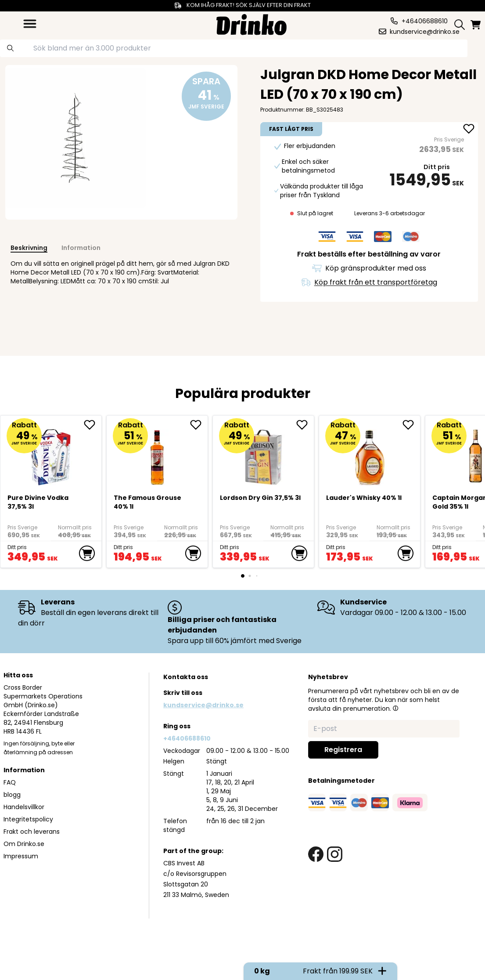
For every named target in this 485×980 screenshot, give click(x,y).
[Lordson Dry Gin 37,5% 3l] (264, 454)
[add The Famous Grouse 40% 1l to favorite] (199, 425)
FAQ (10, 782)
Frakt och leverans (32, 832)
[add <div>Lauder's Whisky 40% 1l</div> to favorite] (411, 425)
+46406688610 (187, 738)
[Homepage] (251, 24)
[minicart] (476, 25)
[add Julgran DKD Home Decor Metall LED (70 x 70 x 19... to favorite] (469, 130)
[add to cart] (87, 553)
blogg (12, 795)
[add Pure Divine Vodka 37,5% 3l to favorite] (93, 425)
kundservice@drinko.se (203, 705)
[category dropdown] (30, 24)
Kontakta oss (186, 677)
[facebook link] (316, 854)
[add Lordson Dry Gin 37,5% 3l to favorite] (305, 425)
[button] (395, 708)
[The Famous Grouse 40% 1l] (157, 454)
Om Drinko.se (24, 844)
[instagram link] (335, 854)
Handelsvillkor (24, 807)
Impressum (21, 856)
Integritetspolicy (28, 819)
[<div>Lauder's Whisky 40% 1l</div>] (370, 454)
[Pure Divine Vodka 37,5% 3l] (51, 454)
